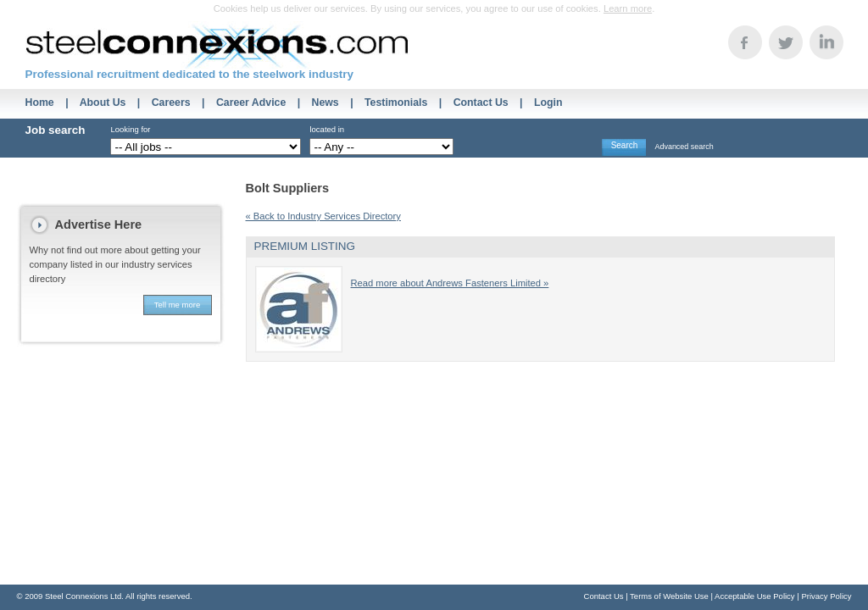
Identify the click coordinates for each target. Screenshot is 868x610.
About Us (103, 103)
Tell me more (177, 305)
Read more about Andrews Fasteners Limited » (450, 283)
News (325, 103)
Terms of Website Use (669, 596)
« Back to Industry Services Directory (323, 216)
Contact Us (481, 103)
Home (40, 103)
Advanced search (684, 147)
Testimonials (396, 103)
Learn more (628, 8)
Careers (171, 103)
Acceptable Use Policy (755, 596)
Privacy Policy (826, 596)
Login (548, 103)
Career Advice (251, 103)
